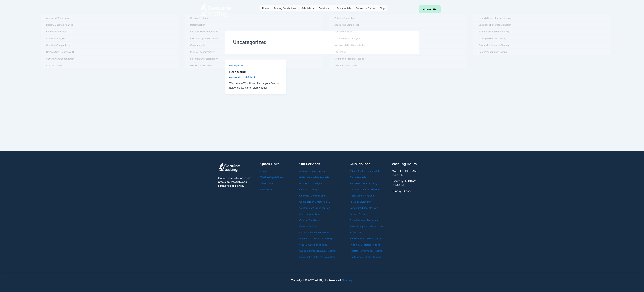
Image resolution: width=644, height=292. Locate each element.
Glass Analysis (358, 177)
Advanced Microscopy (312, 171)
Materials (307, 9)
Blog (385, 9)
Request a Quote (368, 9)
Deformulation (308, 226)
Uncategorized (237, 65)
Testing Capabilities (283, 9)
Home (263, 9)
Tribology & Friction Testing (365, 245)
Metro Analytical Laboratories (366, 226)
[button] (307, 9)
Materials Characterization (365, 190)
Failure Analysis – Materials (365, 171)
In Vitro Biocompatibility (363, 183)
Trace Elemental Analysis (364, 220)
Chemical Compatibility (313, 196)
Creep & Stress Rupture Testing (317, 251)
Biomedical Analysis (311, 183)
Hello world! (238, 72)
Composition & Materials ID (315, 202)
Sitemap (348, 280)
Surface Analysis (359, 214)
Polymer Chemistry (361, 202)
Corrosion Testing (309, 214)
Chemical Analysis (310, 190)
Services (326, 9)
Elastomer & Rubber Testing (365, 257)
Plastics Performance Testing (366, 251)
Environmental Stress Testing (366, 239)
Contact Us (267, 190)
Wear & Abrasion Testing (313, 245)
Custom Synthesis (310, 220)
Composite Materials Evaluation (317, 257)
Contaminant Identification (315, 208)
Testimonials (345, 9)
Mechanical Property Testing (315, 239)
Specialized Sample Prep (364, 208)
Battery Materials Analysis (314, 177)
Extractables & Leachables (314, 232)
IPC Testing (356, 232)
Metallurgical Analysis (362, 196)
